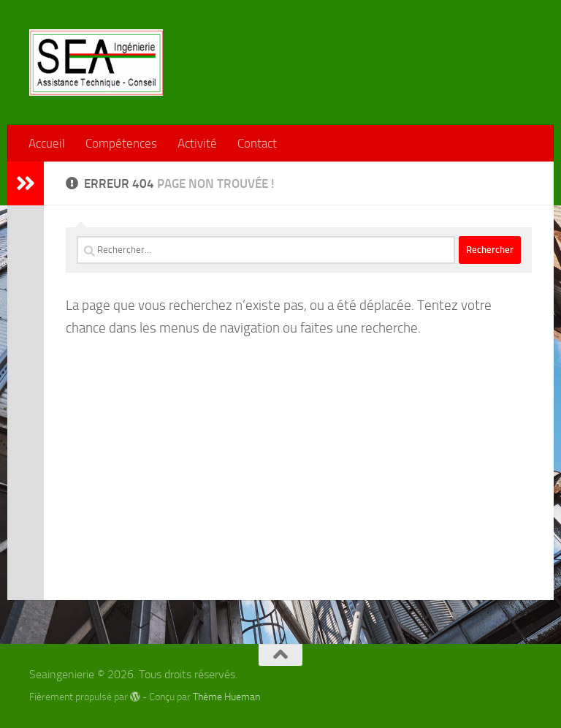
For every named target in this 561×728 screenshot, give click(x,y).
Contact (257, 143)
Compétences (121, 143)
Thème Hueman (226, 697)
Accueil (47, 143)
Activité (197, 143)
